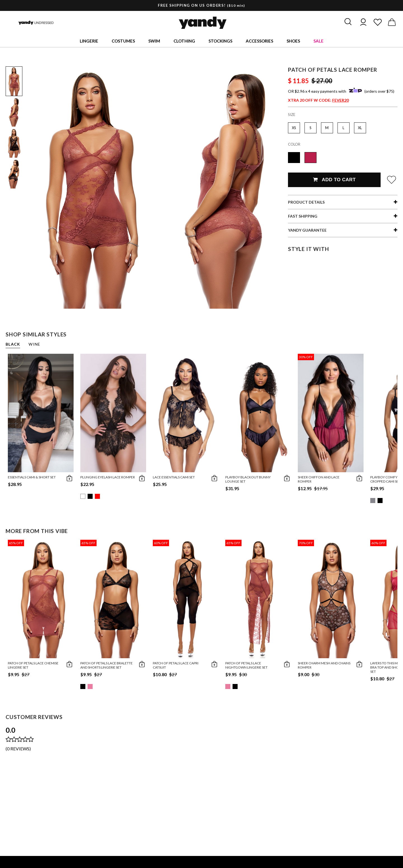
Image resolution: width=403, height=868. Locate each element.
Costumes (123, 41)
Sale (318, 41)
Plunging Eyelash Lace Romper (108, 477)
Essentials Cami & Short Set (32, 477)
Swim (154, 41)
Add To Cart (334, 180)
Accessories (259, 41)
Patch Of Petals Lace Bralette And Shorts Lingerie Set (106, 665)
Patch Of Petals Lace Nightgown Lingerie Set (246, 665)
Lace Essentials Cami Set (174, 477)
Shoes (293, 41)
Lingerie (89, 41)
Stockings (220, 41)
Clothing (184, 41)
